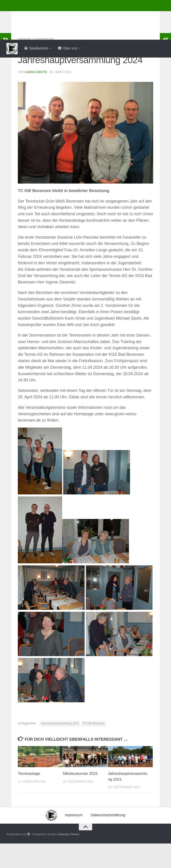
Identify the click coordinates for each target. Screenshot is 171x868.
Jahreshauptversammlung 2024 (60, 748)
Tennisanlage (29, 798)
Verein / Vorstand (36, 64)
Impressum (74, 840)
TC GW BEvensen (94, 748)
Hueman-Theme (69, 859)
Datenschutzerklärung (108, 840)
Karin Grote (36, 97)
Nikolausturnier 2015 (80, 798)
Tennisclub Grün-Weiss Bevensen (80, 15)
